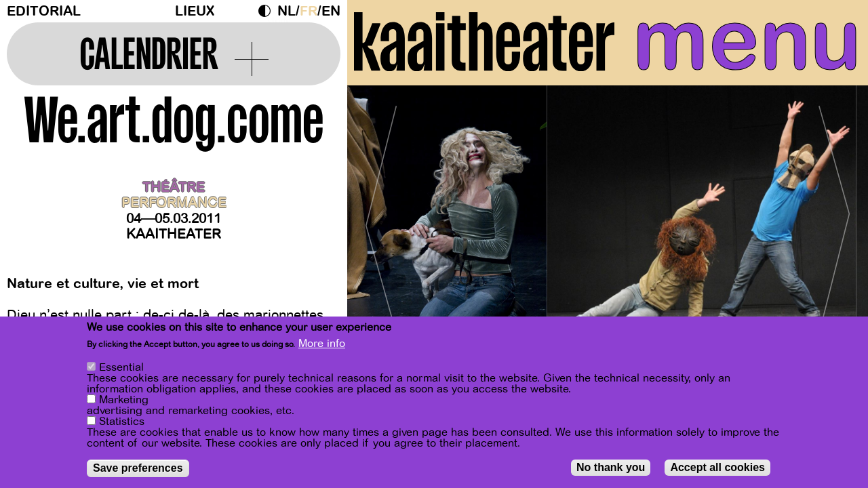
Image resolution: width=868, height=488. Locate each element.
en (331, 11)
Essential (121, 367)
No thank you (611, 467)
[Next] (834, 220)
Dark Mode (268, 11)
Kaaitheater (174, 234)
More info (322, 344)
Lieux (195, 11)
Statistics (122, 422)
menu (747, 41)
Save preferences (138, 468)
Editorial (44, 11)
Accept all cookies (717, 467)
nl (287, 11)
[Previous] (381, 220)
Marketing (124, 400)
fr (309, 11)
